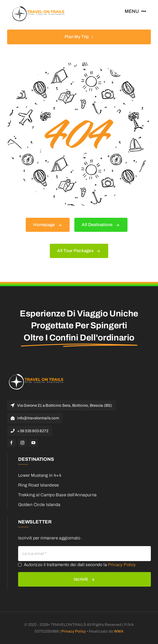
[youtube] (33, 443)
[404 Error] (79, 64)
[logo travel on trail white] (36, 374)
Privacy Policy (122, 565)
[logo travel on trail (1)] (38, 7)
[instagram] (22, 443)
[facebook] (11, 443)
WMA (119, 631)
